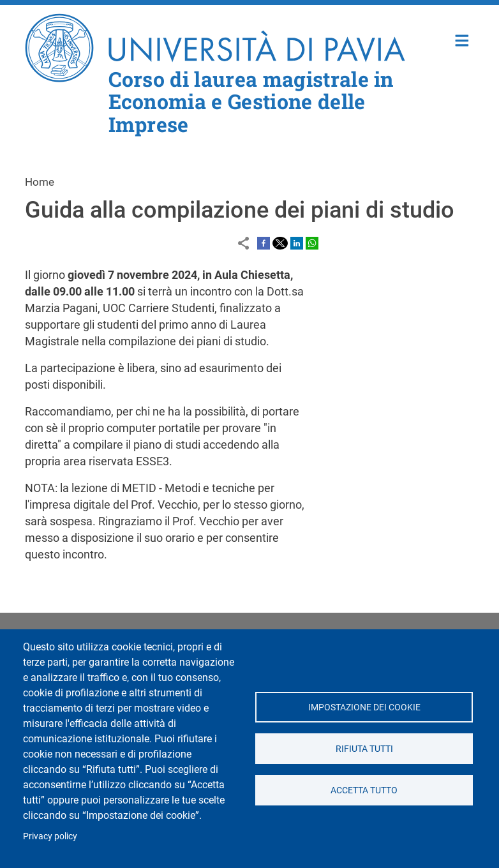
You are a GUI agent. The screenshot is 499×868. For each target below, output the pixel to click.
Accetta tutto (364, 790)
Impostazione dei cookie (364, 707)
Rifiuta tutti (364, 749)
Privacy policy (50, 836)
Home (462, 39)
